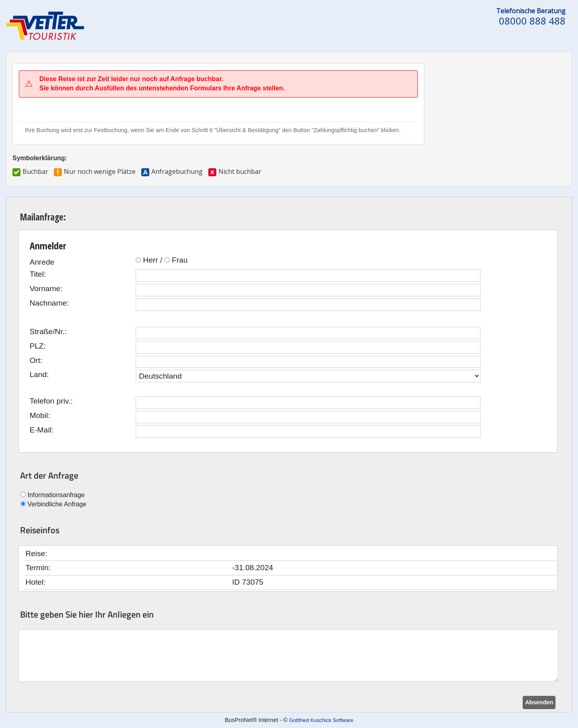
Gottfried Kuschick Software (321, 720)
